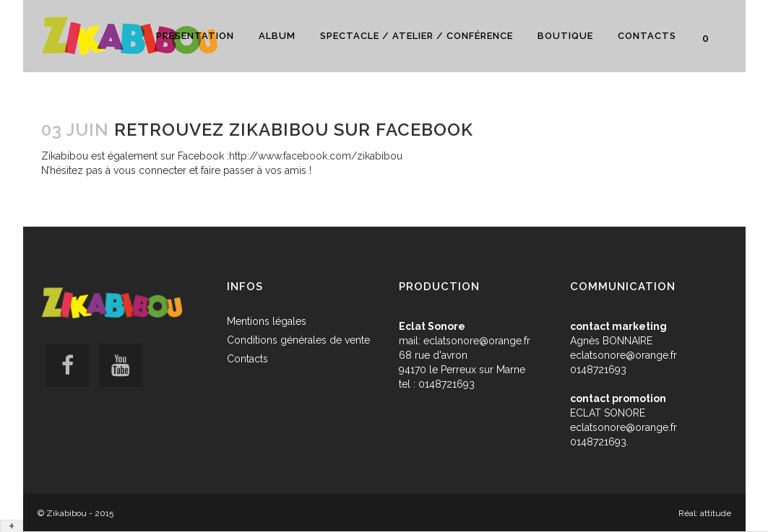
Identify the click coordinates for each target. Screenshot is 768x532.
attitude (716, 513)
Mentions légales (267, 321)
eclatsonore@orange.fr (477, 341)
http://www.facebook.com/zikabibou (316, 156)
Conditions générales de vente (298, 340)
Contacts (247, 359)
